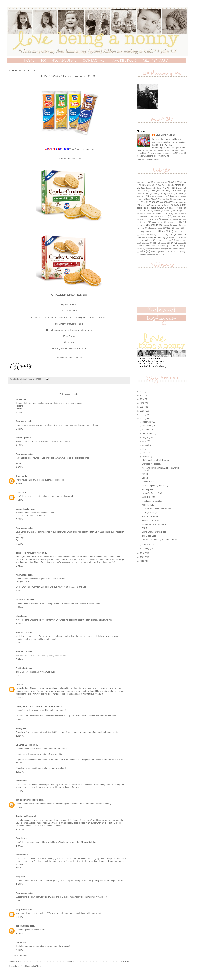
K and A (153, 196)
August (146, 439)
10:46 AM (20, 934)
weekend (174, 252)
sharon (19, 781)
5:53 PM (20, 484)
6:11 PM (20, 791)
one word (180, 240)
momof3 (20, 855)
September (148, 435)
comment (140, 214)
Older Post (124, 961)
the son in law (148, 484)
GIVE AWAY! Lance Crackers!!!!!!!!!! (157, 511)
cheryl (19, 616)
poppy (164, 243)
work (165, 254)
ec (166, 216)
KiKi (161, 196)
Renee (19, 399)
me (152, 235)
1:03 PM (20, 884)
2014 (143, 409)
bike (149, 208)
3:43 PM (20, 429)
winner (142, 254)
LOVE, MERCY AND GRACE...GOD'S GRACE (37, 707)
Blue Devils (162, 185)
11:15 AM (20, 868)
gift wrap (170, 222)
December (147, 424)
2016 (143, 401)
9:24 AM (20, 901)
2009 (143, 559)
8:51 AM (20, 676)
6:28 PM (20, 519)
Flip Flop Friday (149, 491)
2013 (143, 413)
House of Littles (143, 194)
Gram (19, 476)
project (181, 243)
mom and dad (143, 237)
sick (182, 246)
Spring (145, 480)
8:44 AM (20, 659)
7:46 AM (20, 591)
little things (150, 232)
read (154, 246)
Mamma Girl (22, 633)
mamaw (143, 235)
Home (70, 961)
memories (161, 235)
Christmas (176, 185)
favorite (165, 219)
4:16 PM (20, 445)
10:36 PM (20, 829)
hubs (168, 228)
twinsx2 (154, 252)
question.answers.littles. (152, 503)
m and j (183, 232)
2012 (143, 417)
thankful (183, 249)
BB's (144, 185)
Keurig (145, 476)
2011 (143, 421)
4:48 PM (20, 950)
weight (184, 252)
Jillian (139, 196)
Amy (18, 877)
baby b (178, 205)
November (147, 428)
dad (185, 213)
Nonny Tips (150, 199)
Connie (19, 838)
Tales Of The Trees (150, 522)
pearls (147, 243)
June (145, 447)
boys (148, 211)
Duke (159, 188)
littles (161, 231)
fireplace (176, 219)
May (145, 451)
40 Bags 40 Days (149, 515)
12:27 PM (20, 736)
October (146, 432)
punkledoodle (22, 509)
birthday (159, 208)
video (165, 252)
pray (171, 243)
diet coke (144, 216)
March (145, 459)
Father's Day (142, 191)
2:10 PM (20, 413)
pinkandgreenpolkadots (27, 800)
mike (171, 235)
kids (185, 228)
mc (17, 685)
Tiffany (19, 728)
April (145, 455)
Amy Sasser (22, 910)
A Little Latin (22, 668)
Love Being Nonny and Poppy (155, 488)
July (144, 443)
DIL (139, 188)
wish (158, 254)
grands (154, 225)
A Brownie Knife (159, 182)
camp (166, 211)
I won (155, 194)
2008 (143, 563)
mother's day (160, 237)
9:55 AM (20, 720)
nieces (149, 240)
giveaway (19, 382)
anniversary (156, 205)
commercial (151, 214)
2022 (143, 394)
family (153, 219)
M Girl (175, 196)
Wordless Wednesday (161, 202)
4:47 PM (20, 467)
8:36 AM (20, 624)
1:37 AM (20, 846)
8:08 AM (20, 607)
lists (141, 232)
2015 (143, 405)
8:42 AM (20, 643)
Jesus (181, 194)
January (146, 550)
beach (140, 208)
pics (154, 243)
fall (145, 219)
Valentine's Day (180, 199)
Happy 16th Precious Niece (154, 526)
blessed (172, 208)
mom (180, 235)
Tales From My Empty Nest (29, 553)
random (141, 246)
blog (181, 208)
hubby (159, 228)
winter (150, 254)
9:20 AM (20, 698)
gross (166, 225)
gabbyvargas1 (23, 926)
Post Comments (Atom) (31, 966)
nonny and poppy (164, 240)
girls (180, 222)
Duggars (149, 188)
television (173, 249)
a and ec (182, 202)
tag (165, 249)
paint (139, 243)
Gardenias (179, 191)
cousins (177, 213)
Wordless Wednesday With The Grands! (159, 542)
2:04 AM (20, 566)
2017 (143, 397)
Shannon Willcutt (24, 745)
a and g (144, 205)
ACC (170, 182)
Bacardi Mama (23, 600)
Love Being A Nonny (165, 135)
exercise (177, 216)
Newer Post (15, 961)
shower (172, 246)
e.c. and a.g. (156, 216)
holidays (151, 228)
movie (172, 237)
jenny (178, 228)
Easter (179, 188)
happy (175, 225)
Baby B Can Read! (150, 519)
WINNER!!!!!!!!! (148, 499)
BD (153, 185)
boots (139, 211)
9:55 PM (20, 544)
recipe (162, 246)
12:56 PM (20, 772)
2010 (143, 555)
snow (148, 249)
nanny (19, 942)
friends (143, 222)
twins (142, 251)
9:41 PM (20, 917)
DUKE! (145, 530)
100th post (141, 182)
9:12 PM (20, 808)
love (176, 232)
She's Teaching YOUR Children (156, 462)
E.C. (167, 188)
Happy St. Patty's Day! (152, 495)
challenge (177, 211)
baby (168, 205)
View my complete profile (148, 160)
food (185, 219)
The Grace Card (149, 538)
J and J (170, 194)
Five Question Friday (161, 191)
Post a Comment (20, 956)
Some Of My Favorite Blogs (154, 534)
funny (154, 222)
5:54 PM (20, 500)
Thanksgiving (164, 199)
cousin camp (164, 213)
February (147, 547)
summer (157, 249)
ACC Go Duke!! (149, 507)
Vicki (143, 202)
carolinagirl (21, 438)
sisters (140, 249)
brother (157, 211)
